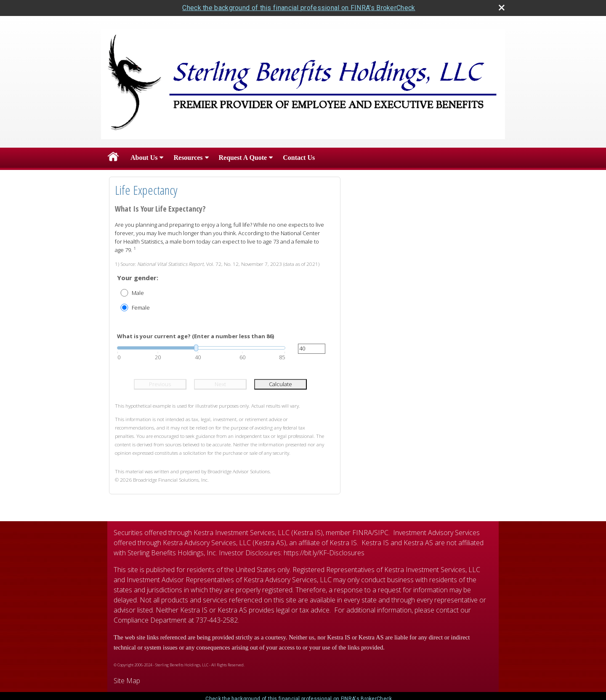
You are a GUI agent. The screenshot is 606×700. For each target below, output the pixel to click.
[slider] (201, 348)
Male (138, 293)
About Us (144, 158)
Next (220, 384)
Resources (188, 158)
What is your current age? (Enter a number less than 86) (195, 336)
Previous (160, 384)
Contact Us (299, 158)
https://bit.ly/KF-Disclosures (324, 553)
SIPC (381, 533)
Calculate (280, 384)
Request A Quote (243, 158)
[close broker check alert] (502, 8)
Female (141, 308)
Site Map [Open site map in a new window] (127, 681)
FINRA (362, 533)
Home (113, 158)
